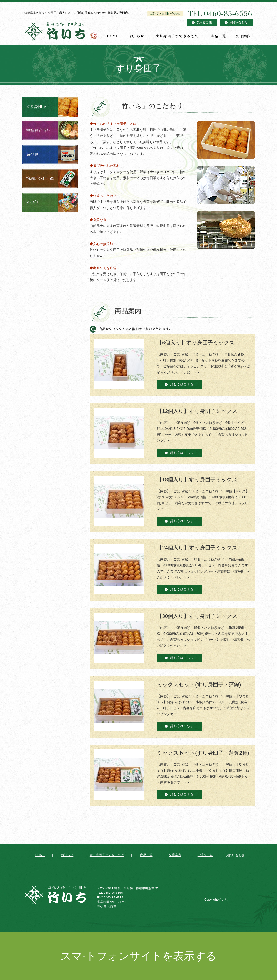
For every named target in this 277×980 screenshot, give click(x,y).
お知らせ (137, 36)
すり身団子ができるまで (177, 36)
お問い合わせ (235, 855)
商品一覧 (218, 36)
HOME (114, 36)
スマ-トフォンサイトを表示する (139, 956)
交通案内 (242, 36)
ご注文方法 (205, 855)
